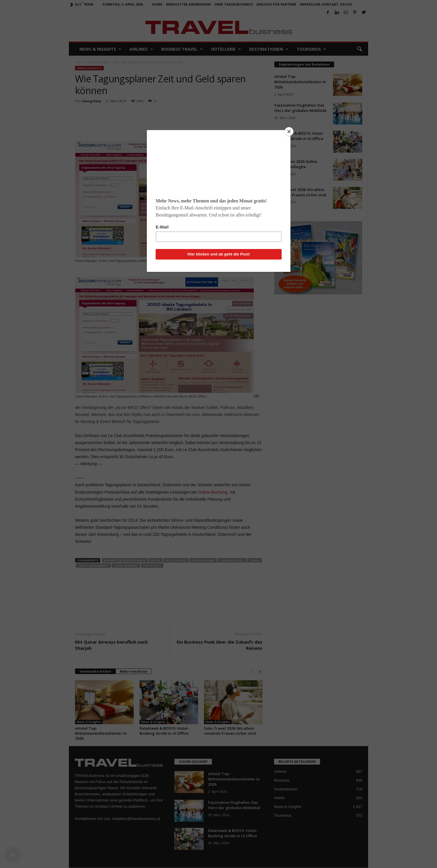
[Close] (289, 132)
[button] (13, 855)
